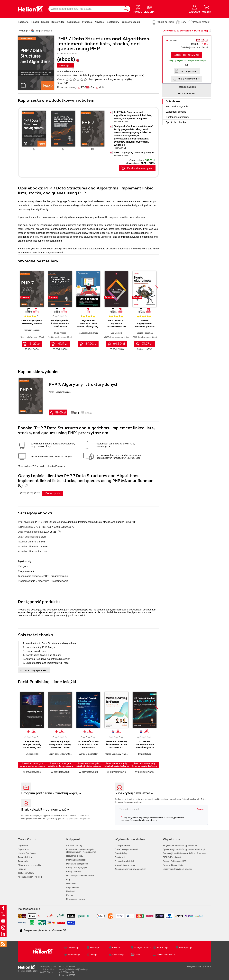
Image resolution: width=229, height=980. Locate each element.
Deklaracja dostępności (77, 864)
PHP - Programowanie (56, 576)
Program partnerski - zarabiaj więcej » (51, 793)
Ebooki (45, 22)
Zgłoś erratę (25, 561)
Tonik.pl (208, 966)
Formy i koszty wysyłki (77, 868)
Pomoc (59, 466)
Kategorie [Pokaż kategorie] (23, 22)
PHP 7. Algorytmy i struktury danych (134, 153)
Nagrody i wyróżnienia (125, 865)
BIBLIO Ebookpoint (172, 857)
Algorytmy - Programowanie (53, 581)
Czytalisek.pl (118, 955)
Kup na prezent (188, 71)
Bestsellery (113, 22)
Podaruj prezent (201, 22)
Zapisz (200, 809)
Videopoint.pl (74, 955)
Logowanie (23, 845)
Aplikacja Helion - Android (30, 877)
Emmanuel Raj (32, 754)
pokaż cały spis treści (36, 670)
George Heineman (145, 333)
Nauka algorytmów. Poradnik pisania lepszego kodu (145, 325)
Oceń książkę (121, 853)
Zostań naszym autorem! (126, 849)
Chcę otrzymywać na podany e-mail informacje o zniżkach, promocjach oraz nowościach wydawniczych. (150, 819)
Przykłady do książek (124, 861)
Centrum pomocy (74, 845)
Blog (68, 879)
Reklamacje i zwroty (76, 899)
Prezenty (22, 869)
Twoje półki (23, 861)
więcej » (153, 820)
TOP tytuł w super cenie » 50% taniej (184, 31)
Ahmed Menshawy (113, 754)
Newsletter (71, 883)
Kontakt (70, 895)
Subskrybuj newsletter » (134, 793)
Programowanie (27, 571)
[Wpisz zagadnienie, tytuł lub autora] (85, 9)
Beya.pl (93, 955)
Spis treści (176, 122)
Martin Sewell (55, 754)
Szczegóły (176, 112)
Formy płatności (74, 872)
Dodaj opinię (53, 493)
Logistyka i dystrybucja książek (177, 869)
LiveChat (70, 891)
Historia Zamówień (27, 853)
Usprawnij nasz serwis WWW (80, 876)
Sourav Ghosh (68, 754)
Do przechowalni (187, 94)
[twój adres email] (155, 809)
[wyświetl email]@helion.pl (76, 969)
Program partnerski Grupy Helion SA (180, 845)
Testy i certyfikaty (26, 873)
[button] (157, 288)
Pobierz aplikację (165, 22)
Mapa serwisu (73, 887)
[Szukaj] (126, 9)
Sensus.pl (95, 947)
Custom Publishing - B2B (175, 861)
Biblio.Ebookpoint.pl (166, 955)
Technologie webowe (29, 576)
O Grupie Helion (122, 845)
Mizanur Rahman (74, 71)
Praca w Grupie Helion (174, 865)
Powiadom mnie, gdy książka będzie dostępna (32, 765)
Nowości (100, 22)
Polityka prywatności (76, 860)
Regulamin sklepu (75, 856)
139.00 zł (91, 344)
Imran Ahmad (120, 148)
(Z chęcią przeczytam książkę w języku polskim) (118, 75)
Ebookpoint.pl (185, 947)
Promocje (87, 22)
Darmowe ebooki (131, 22)
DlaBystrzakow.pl (142, 947)
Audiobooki (73, 22)
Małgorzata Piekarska (88, 333)
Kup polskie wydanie (177, 106)
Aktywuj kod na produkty (30, 865)
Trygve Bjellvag (145, 754)
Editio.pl (116, 947)
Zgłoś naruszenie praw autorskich (130, 869)
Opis (173, 101)
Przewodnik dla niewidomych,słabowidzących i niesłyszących (81, 851)
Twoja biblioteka (26, 857)
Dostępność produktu (177, 117)
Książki (35, 22)
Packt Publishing (82, 75)
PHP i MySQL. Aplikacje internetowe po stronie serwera (116, 325)
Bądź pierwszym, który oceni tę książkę (110, 79)
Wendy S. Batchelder (88, 754)
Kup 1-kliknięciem (187, 79)
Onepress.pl (73, 947)
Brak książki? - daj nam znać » (45, 809)
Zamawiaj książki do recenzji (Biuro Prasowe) (184, 853)
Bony (183, 22)
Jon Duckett (116, 333)
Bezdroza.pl (162, 947)
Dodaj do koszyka (186, 55)
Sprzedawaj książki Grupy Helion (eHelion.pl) (184, 849)
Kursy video (58, 22)
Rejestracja (23, 849)
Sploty (137, 955)
